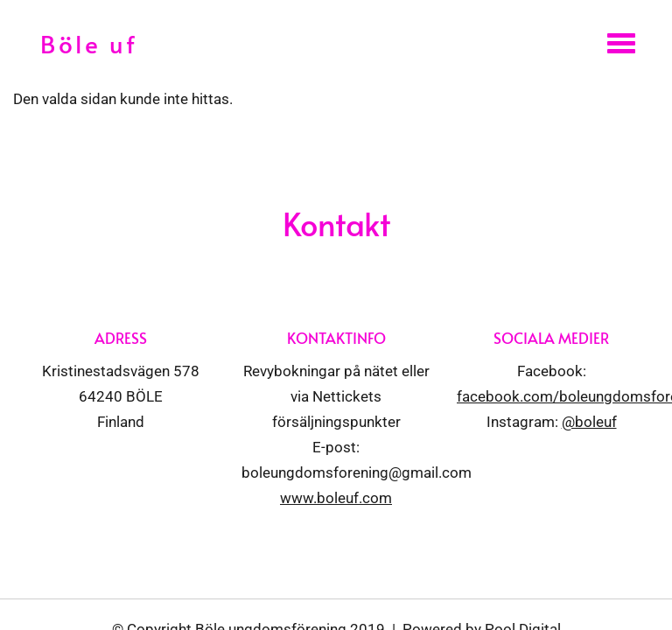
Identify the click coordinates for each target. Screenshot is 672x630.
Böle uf (89, 43)
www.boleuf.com (336, 498)
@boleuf (589, 422)
